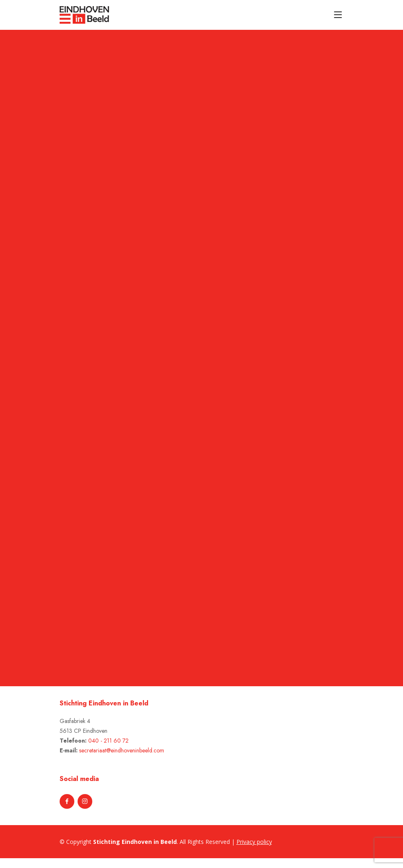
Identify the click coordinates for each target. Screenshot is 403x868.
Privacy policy (254, 842)
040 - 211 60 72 (108, 741)
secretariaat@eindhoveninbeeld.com (122, 750)
